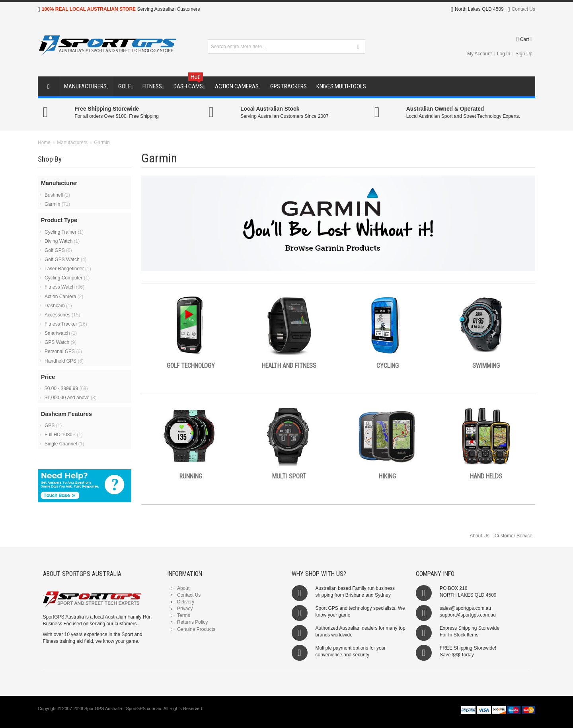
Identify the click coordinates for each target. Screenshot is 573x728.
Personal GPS (63, 351)
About (183, 588)
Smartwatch (61, 333)
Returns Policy (192, 622)
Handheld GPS (64, 361)
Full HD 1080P (64, 435)
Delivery (186, 602)
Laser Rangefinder (68, 269)
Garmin (57, 204)
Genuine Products (196, 629)
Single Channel (64, 444)
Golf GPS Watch (66, 260)
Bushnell (57, 195)
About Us (479, 536)
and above (71, 398)
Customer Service (514, 536)
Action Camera (64, 297)
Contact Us (523, 9)
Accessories (62, 315)
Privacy (185, 609)
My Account (479, 54)
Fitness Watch (64, 287)
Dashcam (58, 306)
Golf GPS (58, 250)
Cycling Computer (67, 278)
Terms (184, 615)
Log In (504, 54)
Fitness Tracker (66, 324)
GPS (53, 425)
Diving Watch (62, 241)
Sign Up (524, 54)
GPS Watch (60, 342)
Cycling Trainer (64, 232)
